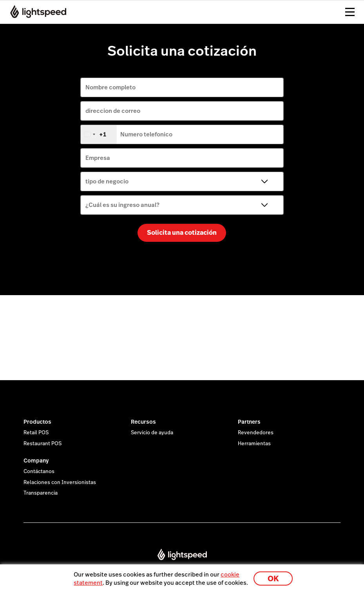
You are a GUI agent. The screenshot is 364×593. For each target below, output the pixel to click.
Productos (37, 422)
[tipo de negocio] (182, 181)
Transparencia (41, 493)
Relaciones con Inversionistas (60, 482)
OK (273, 579)
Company (36, 461)
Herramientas (254, 444)
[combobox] (99, 134)
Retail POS (36, 433)
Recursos (143, 422)
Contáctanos (39, 471)
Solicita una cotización (182, 233)
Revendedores (256, 433)
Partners (249, 422)
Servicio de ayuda (152, 433)
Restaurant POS (43, 444)
